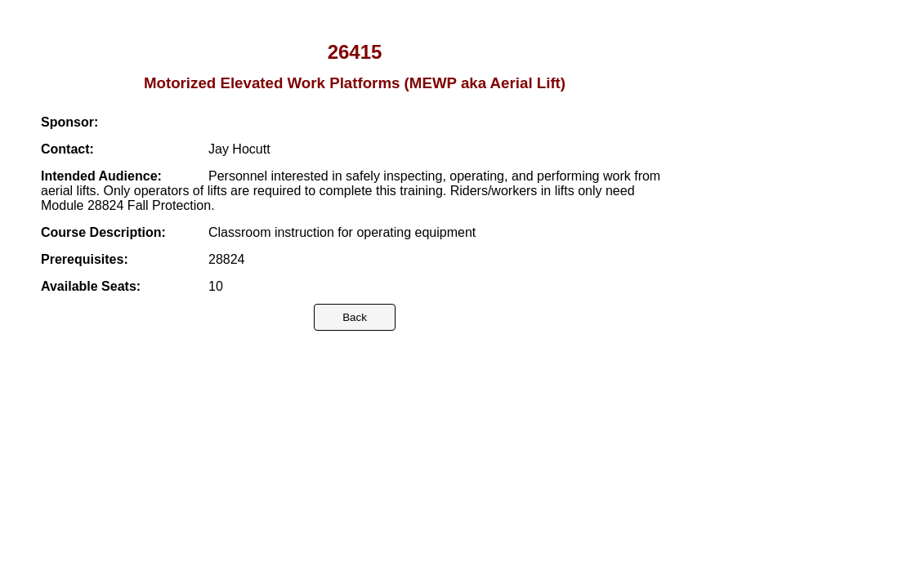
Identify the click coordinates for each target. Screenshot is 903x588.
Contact (65, 149)
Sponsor (67, 122)
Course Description (101, 232)
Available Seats (89, 286)
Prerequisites (82, 259)
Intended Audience (99, 176)
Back (355, 317)
